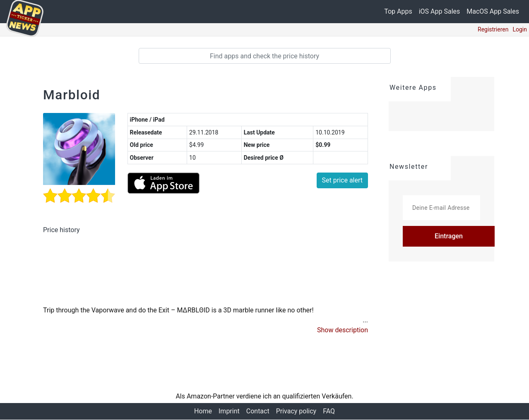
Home (203, 412)
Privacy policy (296, 412)
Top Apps (398, 11)
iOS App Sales (440, 11)
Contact (258, 412)
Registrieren (493, 29)
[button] (343, 331)
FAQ (329, 412)
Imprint (229, 412)
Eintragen (449, 236)
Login (520, 29)
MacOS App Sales (493, 11)
